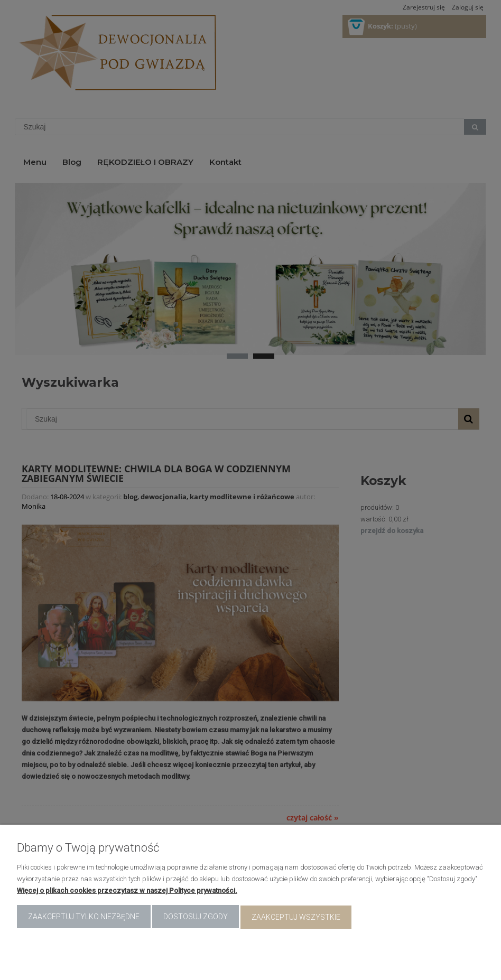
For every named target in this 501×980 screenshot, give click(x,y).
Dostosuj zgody (196, 918)
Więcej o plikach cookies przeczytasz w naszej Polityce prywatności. (127, 892)
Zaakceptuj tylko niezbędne (84, 918)
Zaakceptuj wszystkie (296, 918)
